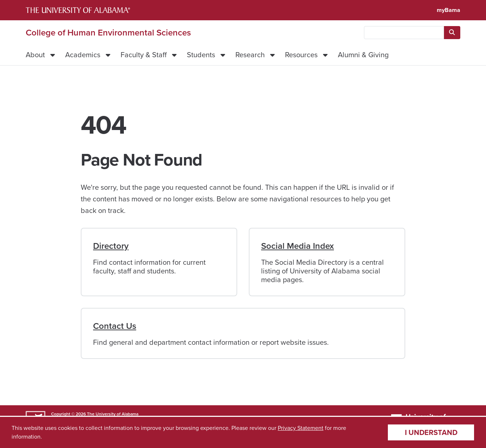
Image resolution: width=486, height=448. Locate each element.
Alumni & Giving (363, 55)
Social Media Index (298, 246)
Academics (83, 55)
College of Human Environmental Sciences (108, 33)
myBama (449, 10)
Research (250, 55)
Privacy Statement (301, 428)
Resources (301, 55)
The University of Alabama (113, 414)
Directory (111, 246)
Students (201, 55)
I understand (431, 432)
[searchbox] (404, 33)
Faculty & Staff (144, 55)
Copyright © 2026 (68, 414)
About (35, 55)
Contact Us (115, 326)
